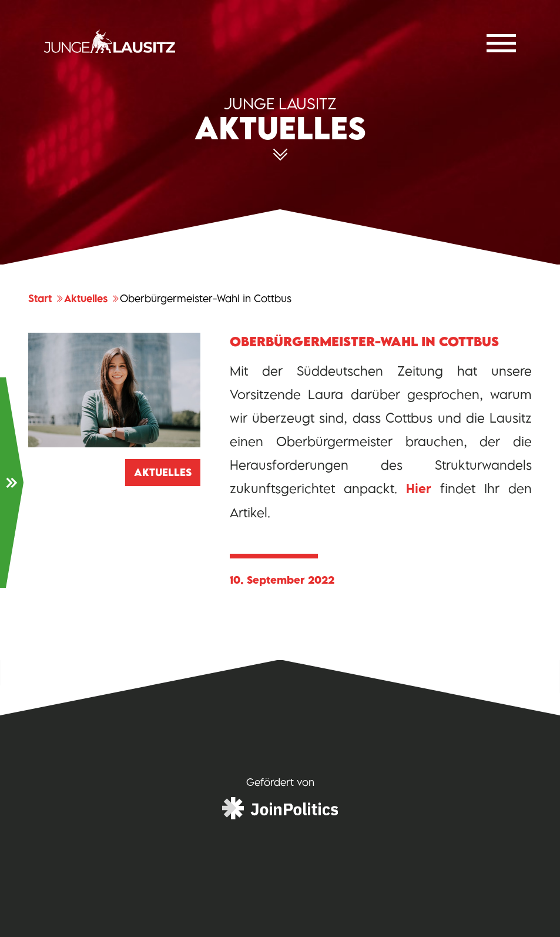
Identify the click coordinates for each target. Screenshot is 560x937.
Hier (419, 489)
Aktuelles (92, 299)
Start (46, 299)
